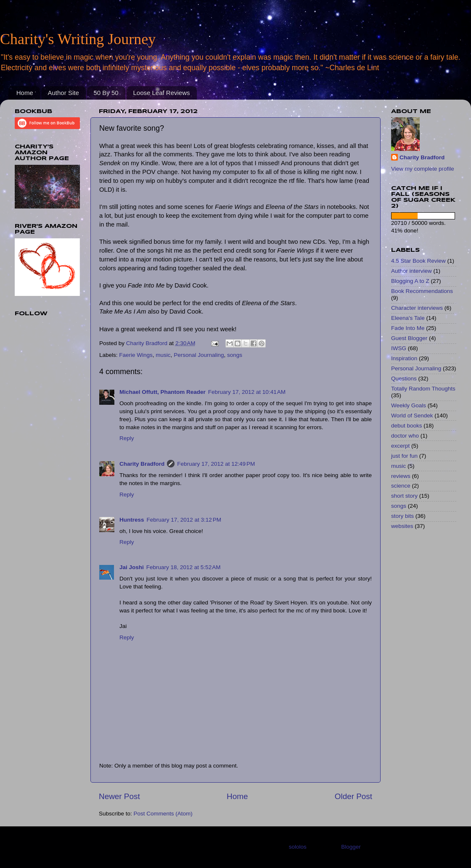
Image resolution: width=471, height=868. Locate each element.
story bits (402, 516)
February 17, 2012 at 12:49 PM (216, 464)
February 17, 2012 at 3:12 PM (184, 520)
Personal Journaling (199, 355)
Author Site (64, 93)
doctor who (405, 436)
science (401, 486)
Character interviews (417, 308)
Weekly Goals (409, 405)
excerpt (400, 446)
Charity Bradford (142, 464)
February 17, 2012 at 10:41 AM (247, 392)
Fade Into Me (408, 328)
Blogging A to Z (410, 281)
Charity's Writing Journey (78, 39)
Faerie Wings (136, 355)
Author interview (411, 271)
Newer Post (119, 796)
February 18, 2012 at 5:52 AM (184, 567)
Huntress (132, 520)
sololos (298, 847)
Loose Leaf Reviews (161, 93)
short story (404, 496)
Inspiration (404, 358)
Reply (127, 438)
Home (25, 93)
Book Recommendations (422, 291)
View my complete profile (423, 169)
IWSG (399, 348)
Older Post (353, 796)
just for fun (404, 456)
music (163, 355)
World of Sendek (412, 416)
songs (235, 355)
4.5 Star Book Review (418, 261)
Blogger (351, 847)
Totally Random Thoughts (423, 389)
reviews (401, 476)
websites (402, 526)
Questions (404, 379)
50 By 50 (106, 93)
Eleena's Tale (408, 318)
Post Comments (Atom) (163, 814)
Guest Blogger (409, 338)
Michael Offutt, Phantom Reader (163, 392)
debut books (407, 426)
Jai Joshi (132, 567)
